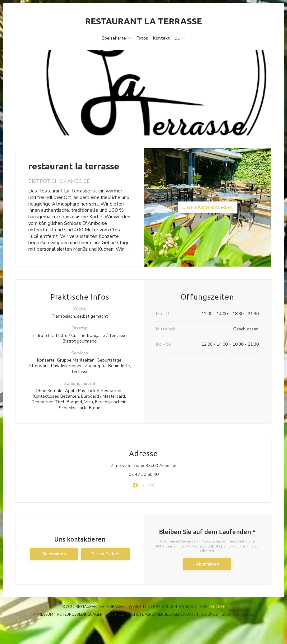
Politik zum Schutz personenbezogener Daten (152, 615)
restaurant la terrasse (144, 21)
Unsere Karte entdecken (207, 207)
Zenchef (217, 607)
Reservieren (54, 554)
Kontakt (161, 38)
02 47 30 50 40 (144, 475)
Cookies (210, 615)
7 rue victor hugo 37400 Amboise (171, 466)
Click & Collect (105, 554)
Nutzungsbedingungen (80, 615)
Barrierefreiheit (238, 615)
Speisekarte (117, 38)
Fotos (142, 38)
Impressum (43, 615)
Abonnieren (207, 564)
